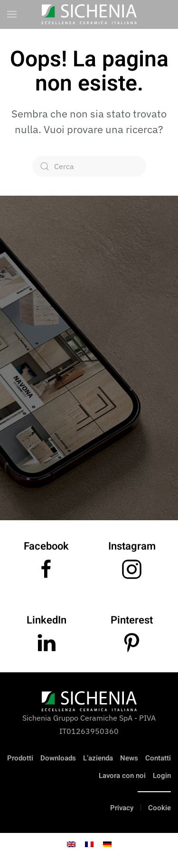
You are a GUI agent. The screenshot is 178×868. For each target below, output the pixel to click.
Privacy (122, 808)
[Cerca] (89, 166)
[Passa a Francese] (89, 844)
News (129, 758)
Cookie (159, 808)
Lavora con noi (122, 776)
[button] (12, 14)
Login (162, 776)
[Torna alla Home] (89, 14)
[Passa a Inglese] (71, 844)
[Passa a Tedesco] (107, 844)
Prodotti (20, 758)
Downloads (58, 758)
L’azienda (98, 758)
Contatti (158, 758)
